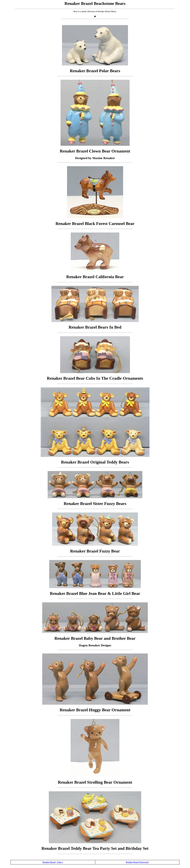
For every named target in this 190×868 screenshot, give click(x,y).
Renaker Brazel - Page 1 (53, 862)
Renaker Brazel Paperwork (137, 862)
